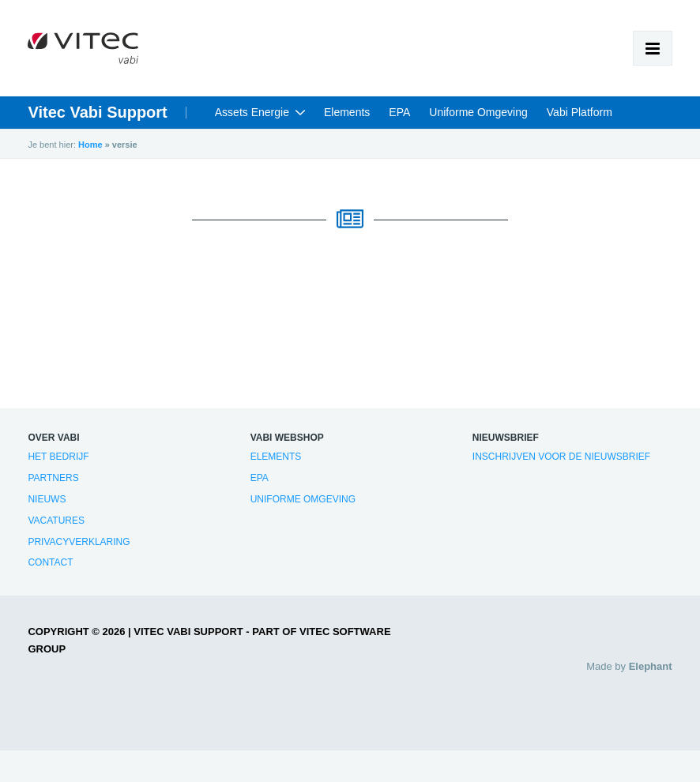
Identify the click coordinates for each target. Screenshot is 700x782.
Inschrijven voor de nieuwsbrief (561, 457)
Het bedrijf (58, 457)
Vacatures (56, 521)
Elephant (651, 666)
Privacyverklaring (79, 542)
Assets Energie (252, 112)
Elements (347, 112)
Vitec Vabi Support (97, 112)
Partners (53, 478)
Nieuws (47, 499)
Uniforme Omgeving (478, 112)
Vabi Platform (580, 112)
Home (90, 145)
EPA (399, 112)
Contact (50, 562)
